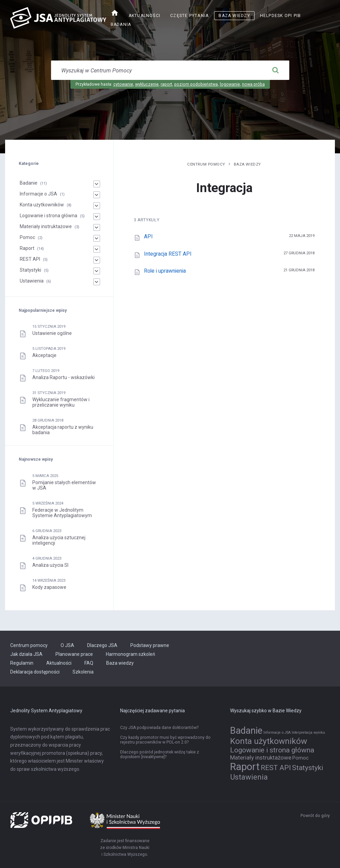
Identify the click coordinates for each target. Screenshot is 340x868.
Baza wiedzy (234, 16)
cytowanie (123, 84)
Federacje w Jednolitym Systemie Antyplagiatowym (62, 513)
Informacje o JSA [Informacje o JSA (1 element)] (277, 733)
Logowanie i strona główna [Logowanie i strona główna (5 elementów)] (272, 750)
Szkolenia (83, 672)
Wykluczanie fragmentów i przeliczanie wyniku (61, 402)
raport (166, 84)
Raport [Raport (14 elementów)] (245, 767)
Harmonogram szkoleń (131, 654)
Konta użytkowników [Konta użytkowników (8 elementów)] (269, 741)
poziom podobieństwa (196, 84)
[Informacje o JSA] (96, 195)
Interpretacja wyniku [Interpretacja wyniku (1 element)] (308, 733)
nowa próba (253, 84)
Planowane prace (74, 654)
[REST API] (96, 260)
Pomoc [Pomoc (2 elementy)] (301, 758)
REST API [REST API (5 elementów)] (276, 768)
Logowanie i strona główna (48, 216)
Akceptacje (44, 355)
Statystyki (30, 270)
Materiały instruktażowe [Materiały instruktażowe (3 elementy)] (261, 758)
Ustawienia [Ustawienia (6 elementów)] (249, 777)
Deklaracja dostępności (35, 672)
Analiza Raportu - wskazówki (63, 377)
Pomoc (27, 237)
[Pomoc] (96, 238)
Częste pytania (189, 16)
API (148, 236)
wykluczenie (147, 84)
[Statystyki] (96, 271)
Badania (121, 24)
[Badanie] (96, 184)
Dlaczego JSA (102, 645)
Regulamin (22, 663)
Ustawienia (32, 281)
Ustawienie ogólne (52, 333)
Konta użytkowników (42, 205)
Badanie (29, 183)
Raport (27, 248)
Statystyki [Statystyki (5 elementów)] (307, 768)
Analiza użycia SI (50, 565)
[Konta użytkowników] (96, 206)
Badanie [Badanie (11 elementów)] (246, 731)
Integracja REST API (168, 254)
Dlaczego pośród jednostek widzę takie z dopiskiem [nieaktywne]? (160, 754)
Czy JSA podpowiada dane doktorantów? (159, 728)
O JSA (67, 645)
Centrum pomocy (206, 164)
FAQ (89, 663)
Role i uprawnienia (165, 271)
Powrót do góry (315, 816)
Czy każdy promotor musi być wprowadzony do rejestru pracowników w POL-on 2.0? (165, 740)
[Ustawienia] (96, 282)
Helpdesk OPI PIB (281, 16)
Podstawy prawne (150, 645)
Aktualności (144, 16)
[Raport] (96, 249)
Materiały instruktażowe (46, 226)
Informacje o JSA (38, 194)
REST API (30, 259)
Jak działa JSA (26, 654)
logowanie (230, 84)
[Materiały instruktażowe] (96, 227)
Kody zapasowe (49, 587)
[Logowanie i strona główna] (96, 217)
